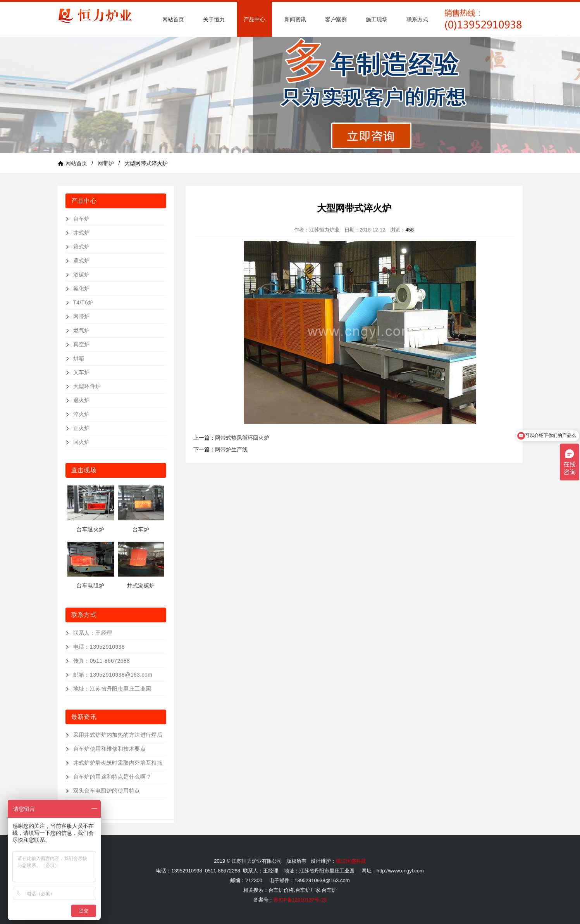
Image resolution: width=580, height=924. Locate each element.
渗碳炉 (82, 275)
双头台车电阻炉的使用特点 (107, 791)
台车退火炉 (90, 529)
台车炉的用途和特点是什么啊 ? (112, 777)
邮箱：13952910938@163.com (113, 675)
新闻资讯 (295, 19)
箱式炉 (82, 247)
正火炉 (82, 428)
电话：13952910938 (99, 647)
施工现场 (377, 19)
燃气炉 (82, 330)
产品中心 (255, 19)
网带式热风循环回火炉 (242, 438)
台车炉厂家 (308, 890)
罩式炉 (82, 261)
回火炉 (82, 442)
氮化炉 (82, 288)
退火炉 (82, 400)
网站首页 (173, 19)
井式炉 (82, 233)
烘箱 (79, 358)
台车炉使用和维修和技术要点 (109, 749)
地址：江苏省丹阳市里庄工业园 (112, 689)
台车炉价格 (281, 890)
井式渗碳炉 (141, 585)
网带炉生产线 (231, 449)
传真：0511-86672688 (102, 661)
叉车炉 (82, 372)
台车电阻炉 (90, 585)
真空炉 (82, 344)
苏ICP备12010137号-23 (300, 900)
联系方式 (417, 19)
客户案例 (336, 19)
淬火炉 (82, 414)
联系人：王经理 (93, 633)
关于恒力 (214, 19)
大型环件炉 (87, 386)
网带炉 (106, 163)
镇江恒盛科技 (351, 861)
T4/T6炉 (83, 302)
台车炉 (82, 219)
